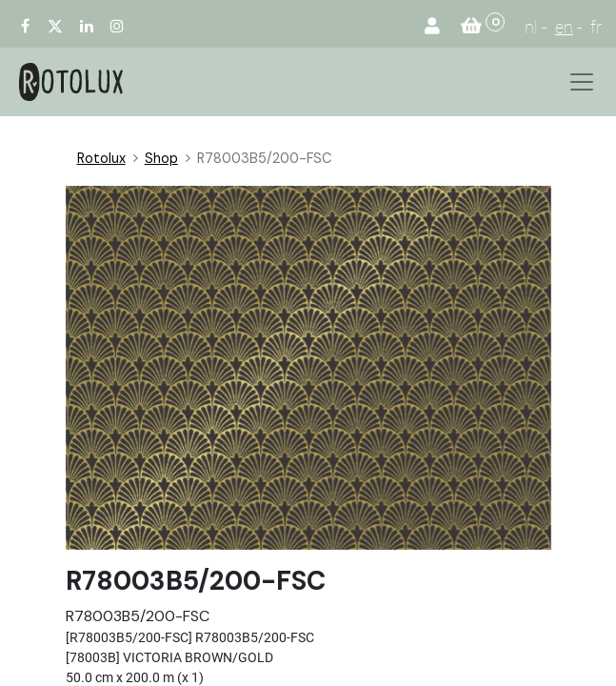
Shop (161, 158)
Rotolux (101, 158)
